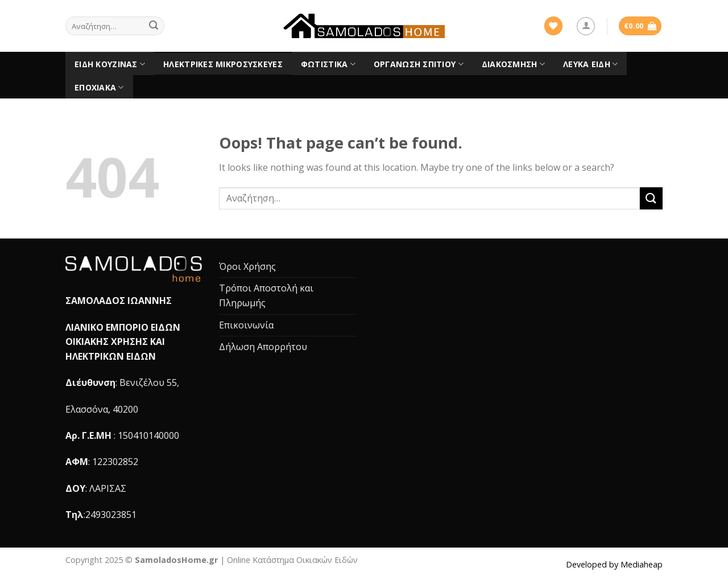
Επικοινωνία (246, 325)
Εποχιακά (99, 88)
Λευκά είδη (590, 64)
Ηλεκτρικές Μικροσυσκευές (223, 64)
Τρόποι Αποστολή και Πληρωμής (266, 295)
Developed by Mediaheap (614, 564)
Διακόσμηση (513, 64)
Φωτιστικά (328, 64)
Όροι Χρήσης (247, 266)
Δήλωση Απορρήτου (263, 347)
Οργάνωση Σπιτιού (419, 64)
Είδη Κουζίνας (110, 64)
